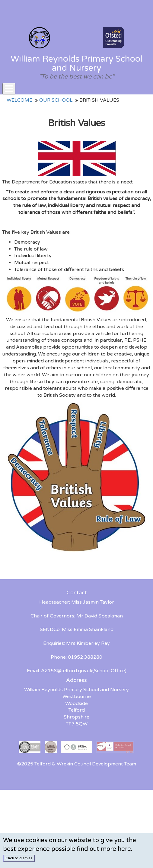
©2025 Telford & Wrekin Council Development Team (77, 764)
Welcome (19, 100)
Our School (56, 100)
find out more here (104, 849)
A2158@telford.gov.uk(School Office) (84, 671)
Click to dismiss (19, 858)
